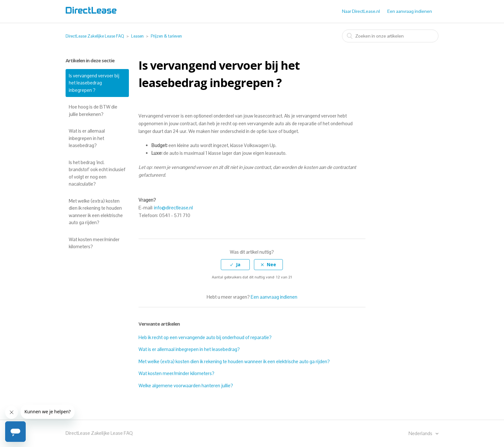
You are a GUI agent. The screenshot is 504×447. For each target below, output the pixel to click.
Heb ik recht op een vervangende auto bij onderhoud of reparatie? (205, 337)
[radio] (235, 265)
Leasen (137, 36)
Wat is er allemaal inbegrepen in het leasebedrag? (87, 138)
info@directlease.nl (173, 208)
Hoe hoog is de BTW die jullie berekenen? (93, 110)
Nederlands (421, 433)
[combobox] (390, 36)
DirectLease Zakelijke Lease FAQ (95, 36)
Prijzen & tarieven (166, 36)
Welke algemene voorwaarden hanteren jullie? (186, 386)
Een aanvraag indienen (410, 11)
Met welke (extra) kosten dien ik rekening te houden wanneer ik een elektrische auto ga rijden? (96, 212)
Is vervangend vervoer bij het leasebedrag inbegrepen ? (94, 83)
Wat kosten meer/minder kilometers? (94, 243)
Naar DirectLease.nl (361, 11)
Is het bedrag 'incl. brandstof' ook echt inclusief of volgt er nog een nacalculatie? (97, 173)
